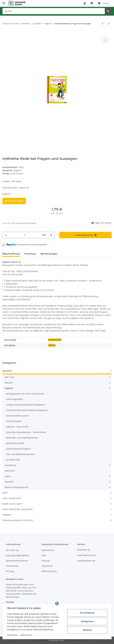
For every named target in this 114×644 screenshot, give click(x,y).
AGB (44, 555)
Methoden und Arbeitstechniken (22, 438)
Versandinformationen (17, 561)
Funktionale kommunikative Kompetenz (26, 405)
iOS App (10, 571)
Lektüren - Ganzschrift (17, 427)
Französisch (11, 465)
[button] (85, 3)
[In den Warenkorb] (5, 33)
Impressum (12, 635)
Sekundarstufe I (55, 340)
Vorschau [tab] (30, 254)
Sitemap (46, 561)
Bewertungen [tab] (49, 254)
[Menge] (25, 235)
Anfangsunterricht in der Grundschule (25, 394)
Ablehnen (87, 630)
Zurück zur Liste (11, 23)
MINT (5, 493)
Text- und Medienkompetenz (20, 454)
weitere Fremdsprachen (17, 487)
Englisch (18, 170)
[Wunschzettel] (92, 3)
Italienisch (10, 471)
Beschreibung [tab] (11, 254)
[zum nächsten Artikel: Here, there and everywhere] (109, 24)
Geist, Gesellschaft (12, 498)
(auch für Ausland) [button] (28, 223)
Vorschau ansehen (14, 201)
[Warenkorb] (103, 3)
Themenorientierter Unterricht (18, 520)
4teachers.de (84, 550)
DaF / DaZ (9, 377)
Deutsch (9, 383)
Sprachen (7, 371)
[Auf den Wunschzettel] (105, 41)
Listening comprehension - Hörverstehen (26, 432)
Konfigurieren (87, 621)
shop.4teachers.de (86, 555)
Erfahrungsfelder (14, 399)
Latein (8, 476)
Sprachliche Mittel (15, 443)
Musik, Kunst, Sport (12, 504)
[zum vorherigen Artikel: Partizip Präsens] (102, 24)
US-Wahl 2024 (13, 460)
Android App (12, 566)
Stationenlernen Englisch (18, 449)
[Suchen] (54, 11)
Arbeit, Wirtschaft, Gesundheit (18, 509)
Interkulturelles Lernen (17, 416)
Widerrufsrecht (49, 571)
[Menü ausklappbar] (4, 2)
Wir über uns (12, 550)
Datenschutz (26, 635)
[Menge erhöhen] (51, 235)
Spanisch (9, 482)
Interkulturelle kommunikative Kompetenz (27, 410)
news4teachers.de (86, 561)
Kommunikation (14, 421)
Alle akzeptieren (87, 613)
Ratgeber (7, 515)
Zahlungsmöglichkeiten (18, 555)
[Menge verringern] (6, 235)
